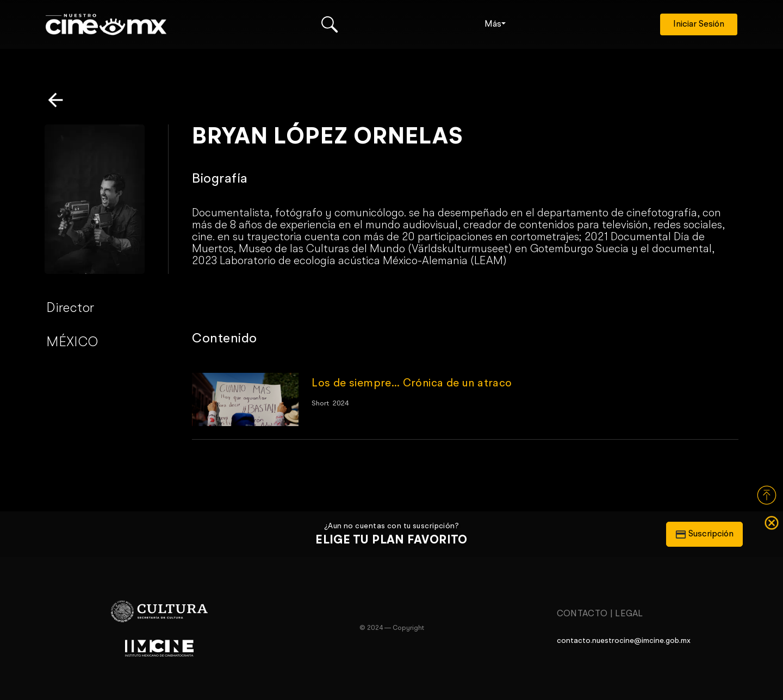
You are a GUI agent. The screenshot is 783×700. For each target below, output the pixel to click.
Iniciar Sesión (699, 24)
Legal (629, 614)
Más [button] (493, 24)
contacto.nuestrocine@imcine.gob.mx (624, 641)
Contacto (582, 614)
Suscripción (704, 534)
